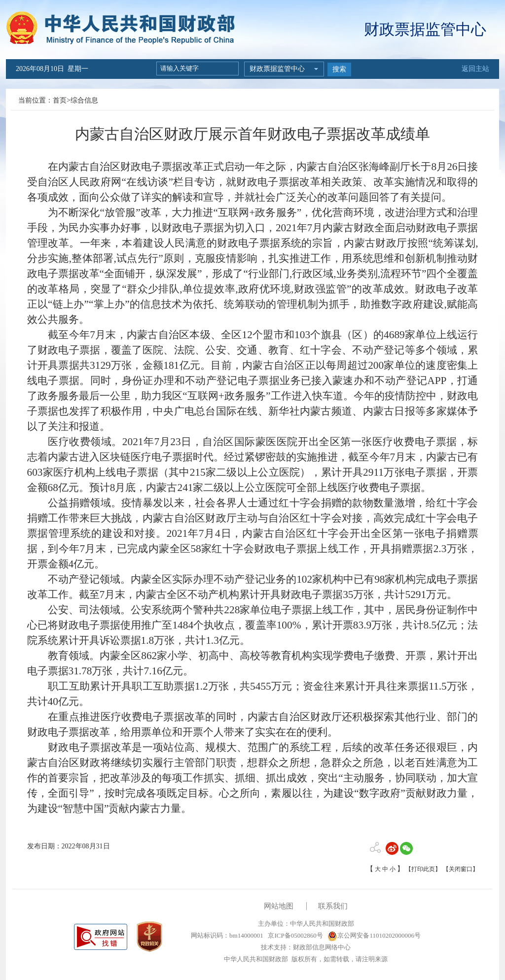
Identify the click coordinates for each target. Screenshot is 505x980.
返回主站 (475, 69)
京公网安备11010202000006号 (374, 935)
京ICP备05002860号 (294, 935)
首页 (60, 100)
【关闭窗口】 (461, 869)
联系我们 (333, 906)
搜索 (339, 69)
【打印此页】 (423, 869)
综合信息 (84, 100)
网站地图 (279, 906)
